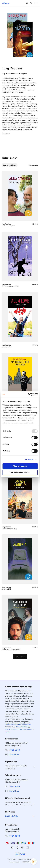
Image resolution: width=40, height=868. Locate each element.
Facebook (17, 848)
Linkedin (28, 848)
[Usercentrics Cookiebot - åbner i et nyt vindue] (28, 394)
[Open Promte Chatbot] (33, 861)
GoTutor (14, 729)
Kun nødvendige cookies (20, 472)
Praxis (7, 729)
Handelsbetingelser (15, 862)
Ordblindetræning (25, 729)
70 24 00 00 (15, 836)
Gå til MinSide (11, 816)
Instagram (12, 848)
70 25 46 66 (15, 750)
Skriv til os (14, 755)
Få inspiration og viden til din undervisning (16, 767)
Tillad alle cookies (20, 466)
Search (31, 3)
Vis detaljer (29, 460)
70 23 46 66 (15, 786)
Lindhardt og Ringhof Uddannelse (18, 724)
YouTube (23, 848)
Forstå (8, 732)
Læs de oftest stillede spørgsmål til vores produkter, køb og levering (18, 804)
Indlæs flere (20, 657)
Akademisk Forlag (23, 727)
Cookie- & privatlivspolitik (25, 859)
